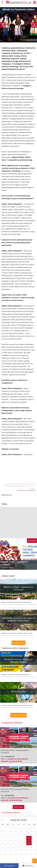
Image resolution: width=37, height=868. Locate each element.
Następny (34, 25)
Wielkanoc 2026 (18, 692)
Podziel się (10, 866)
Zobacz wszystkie (18, 715)
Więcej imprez (18, 807)
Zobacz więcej (18, 643)
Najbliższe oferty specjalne (15, 648)
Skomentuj (29, 866)
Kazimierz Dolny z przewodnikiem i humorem (15, 751)
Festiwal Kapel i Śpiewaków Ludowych (14, 563)
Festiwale (32, 541)
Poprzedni (3, 25)
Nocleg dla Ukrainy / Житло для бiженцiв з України (19, 661)
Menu (35, 2)
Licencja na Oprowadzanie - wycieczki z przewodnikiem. (15, 760)
